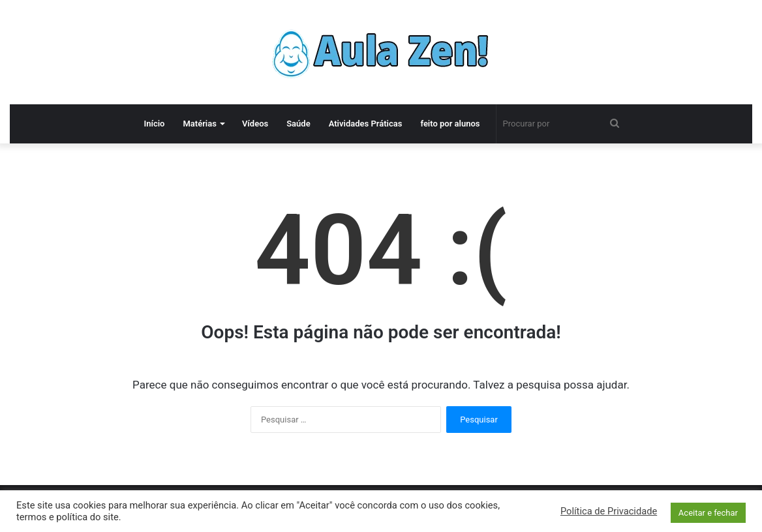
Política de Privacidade (609, 511)
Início (154, 124)
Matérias (199, 124)
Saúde (298, 124)
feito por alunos (450, 124)
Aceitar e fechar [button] (708, 513)
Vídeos (255, 124)
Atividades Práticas (366, 124)
